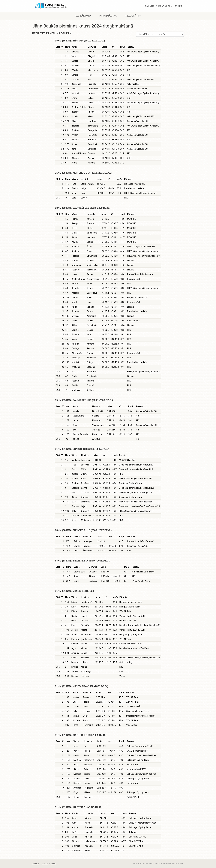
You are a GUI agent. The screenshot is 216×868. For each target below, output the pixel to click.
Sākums (150, 6)
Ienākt (178, 6)
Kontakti (164, 6)
